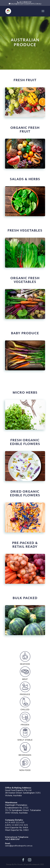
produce (25, 688)
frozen (25, 718)
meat (25, 673)
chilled (25, 703)
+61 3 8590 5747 (12, 839)
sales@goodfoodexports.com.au (19, 846)
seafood (25, 657)
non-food (25, 764)
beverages (25, 748)
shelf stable (25, 733)
